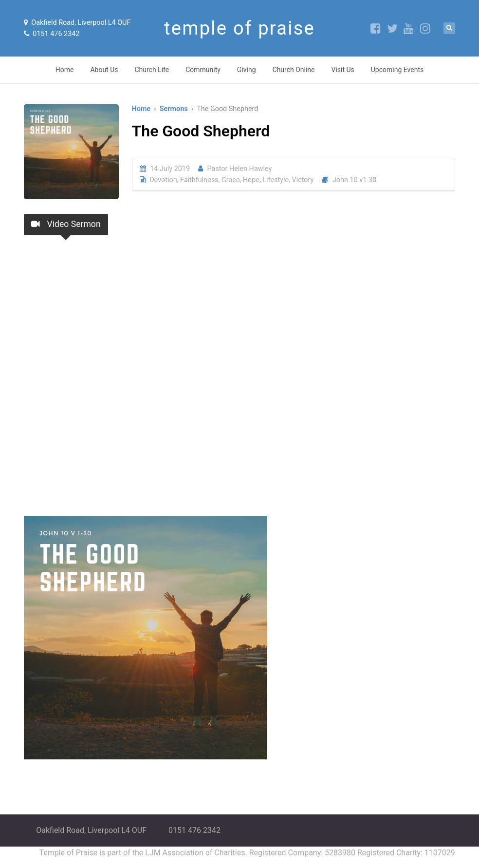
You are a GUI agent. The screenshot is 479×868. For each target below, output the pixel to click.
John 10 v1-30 (355, 180)
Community (203, 70)
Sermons (174, 109)
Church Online (294, 70)
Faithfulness (199, 180)
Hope (251, 180)
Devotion (163, 180)
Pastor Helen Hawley (240, 169)
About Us (104, 70)
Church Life (152, 70)
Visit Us (343, 70)
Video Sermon (66, 224)
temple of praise (239, 28)
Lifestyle (276, 180)
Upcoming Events (397, 70)
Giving (247, 70)
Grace (230, 180)
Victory (303, 180)
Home (65, 70)
